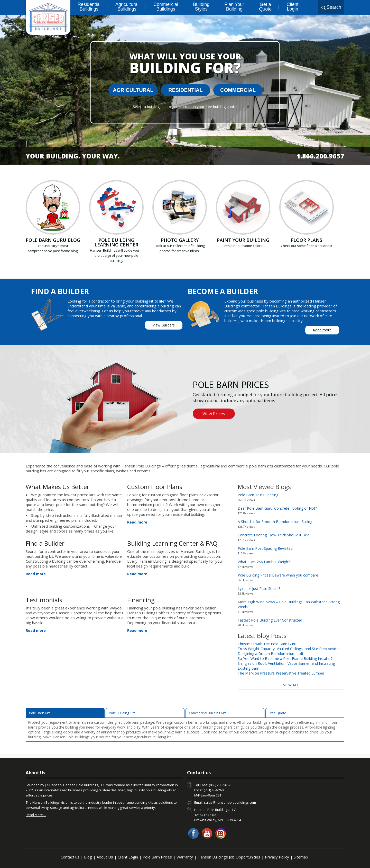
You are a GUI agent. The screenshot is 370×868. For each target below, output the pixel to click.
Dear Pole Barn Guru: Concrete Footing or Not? (277, 508)
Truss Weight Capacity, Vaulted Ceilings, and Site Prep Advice (288, 649)
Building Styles (201, 7)
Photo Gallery (180, 240)
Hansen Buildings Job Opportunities (229, 857)
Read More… (36, 815)
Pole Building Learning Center (116, 242)
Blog (88, 857)
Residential (185, 90)
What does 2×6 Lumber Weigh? (264, 562)
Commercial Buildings (166, 7)
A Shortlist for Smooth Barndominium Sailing (275, 522)
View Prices (214, 414)
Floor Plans (307, 240)
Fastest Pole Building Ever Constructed (270, 620)
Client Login (292, 7)
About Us (105, 857)
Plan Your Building (234, 7)
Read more (322, 330)
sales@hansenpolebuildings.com (230, 802)
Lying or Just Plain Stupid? (259, 588)
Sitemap (301, 857)
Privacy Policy (277, 857)
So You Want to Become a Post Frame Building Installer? (285, 658)
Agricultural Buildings (127, 7)
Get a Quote (265, 7)
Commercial (238, 90)
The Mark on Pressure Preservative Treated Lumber (281, 673)
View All (291, 685)
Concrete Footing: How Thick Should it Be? (273, 535)
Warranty (185, 857)
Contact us (70, 857)
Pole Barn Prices (157, 857)
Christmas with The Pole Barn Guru (267, 644)
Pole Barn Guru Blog (53, 240)
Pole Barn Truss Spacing (258, 495)
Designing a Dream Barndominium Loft (271, 654)
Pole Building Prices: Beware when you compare (278, 575)
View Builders (164, 325)
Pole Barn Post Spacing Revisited (265, 548)
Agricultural (133, 90)
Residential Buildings (89, 7)
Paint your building (243, 240)
